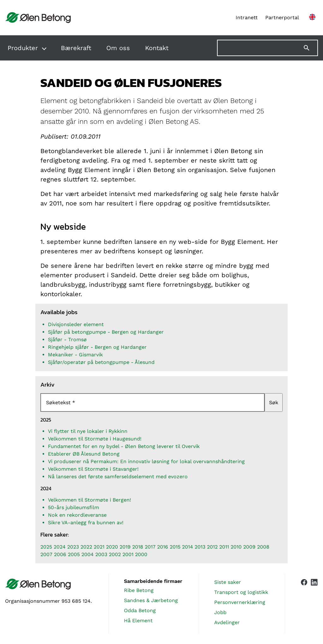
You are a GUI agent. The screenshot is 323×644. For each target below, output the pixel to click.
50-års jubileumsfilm (73, 507)
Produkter (23, 48)
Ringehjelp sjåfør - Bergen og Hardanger (97, 347)
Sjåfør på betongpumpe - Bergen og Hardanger (106, 332)
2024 (60, 547)
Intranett (247, 17)
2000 (141, 554)
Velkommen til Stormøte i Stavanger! (93, 469)
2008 (263, 547)
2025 (46, 547)
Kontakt (157, 48)
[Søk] (310, 48)
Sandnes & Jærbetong (151, 600)
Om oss (118, 48)
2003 (101, 554)
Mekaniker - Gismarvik (75, 355)
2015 (175, 547)
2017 (150, 547)
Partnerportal (282, 17)
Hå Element (138, 621)
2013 (200, 547)
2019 (125, 547)
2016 (163, 547)
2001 (128, 554)
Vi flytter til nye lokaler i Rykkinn (88, 431)
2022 (86, 547)
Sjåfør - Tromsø (67, 339)
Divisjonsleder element (76, 324)
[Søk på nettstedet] (267, 48)
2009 (249, 547)
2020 (112, 547)
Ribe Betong (139, 590)
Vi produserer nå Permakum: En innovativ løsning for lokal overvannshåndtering (146, 461)
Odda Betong (140, 610)
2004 (88, 554)
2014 (188, 547)
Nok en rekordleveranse (77, 515)
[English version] (312, 18)
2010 (236, 547)
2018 (138, 547)
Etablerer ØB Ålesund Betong (84, 454)
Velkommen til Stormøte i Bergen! (89, 500)
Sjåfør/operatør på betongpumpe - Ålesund (101, 362)
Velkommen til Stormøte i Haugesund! (95, 439)
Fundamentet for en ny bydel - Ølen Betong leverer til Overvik (124, 446)
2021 (99, 547)
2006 (60, 554)
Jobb (220, 612)
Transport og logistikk (241, 592)
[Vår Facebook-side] (304, 602)
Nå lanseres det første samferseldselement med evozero (118, 477)
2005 (74, 554)
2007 (46, 554)
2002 (115, 554)
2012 (212, 547)
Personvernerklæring (240, 602)
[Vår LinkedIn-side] (314, 604)
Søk (274, 402)
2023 (73, 547)
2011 (224, 547)
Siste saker (228, 582)
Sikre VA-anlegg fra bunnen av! (86, 523)
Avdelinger (227, 622)
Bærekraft (76, 48)
